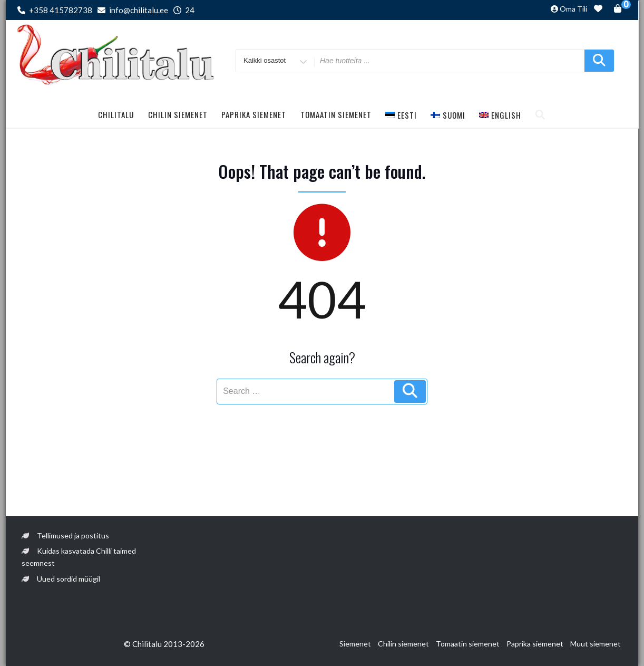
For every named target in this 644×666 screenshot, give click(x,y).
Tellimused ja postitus (73, 535)
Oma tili (573, 9)
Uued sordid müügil (69, 579)
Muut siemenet (596, 644)
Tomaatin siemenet (336, 114)
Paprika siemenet (254, 114)
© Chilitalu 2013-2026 (164, 644)
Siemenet (355, 644)
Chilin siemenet (178, 114)
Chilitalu (116, 114)
